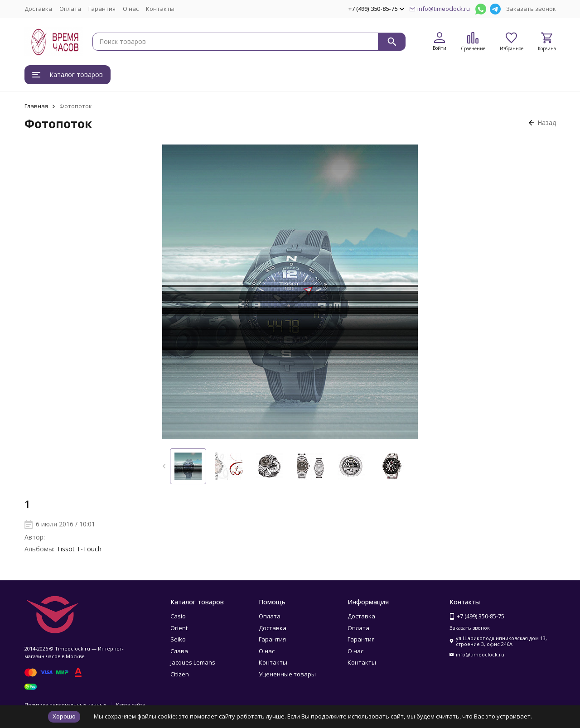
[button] (164, 466)
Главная (36, 106)
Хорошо (64, 716)
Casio (178, 616)
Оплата (70, 9)
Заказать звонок (531, 9)
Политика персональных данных (65, 705)
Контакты (160, 9)
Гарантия (102, 9)
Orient (179, 628)
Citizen (180, 674)
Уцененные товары (287, 674)
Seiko (178, 639)
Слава (179, 651)
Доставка (38, 9)
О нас (131, 9)
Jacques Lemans (193, 662)
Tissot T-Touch (79, 549)
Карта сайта (130, 705)
